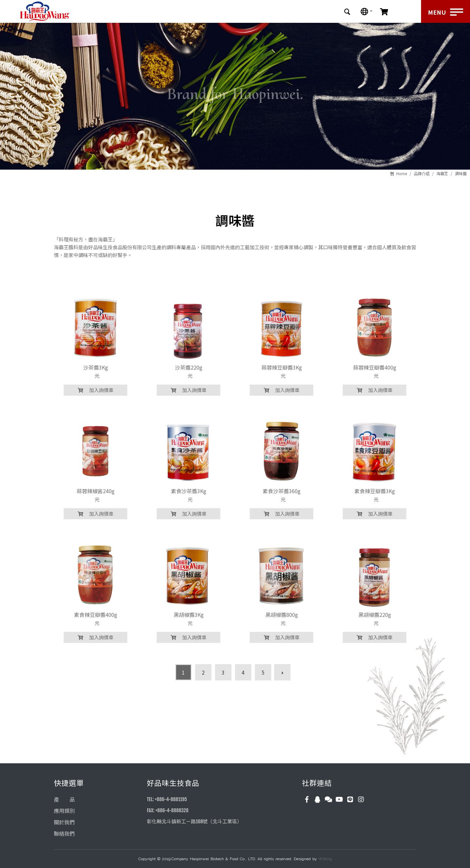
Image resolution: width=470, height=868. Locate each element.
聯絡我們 (64, 834)
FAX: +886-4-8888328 (168, 810)
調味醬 (461, 173)
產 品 (64, 799)
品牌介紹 (422, 173)
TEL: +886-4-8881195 (167, 799)
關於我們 (64, 822)
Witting (325, 859)
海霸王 (442, 173)
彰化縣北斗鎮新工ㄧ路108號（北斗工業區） (194, 822)
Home (402, 173)
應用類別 (64, 811)
